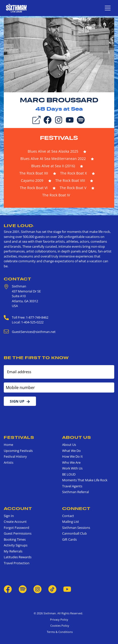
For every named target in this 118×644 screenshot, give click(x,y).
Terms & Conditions (59, 632)
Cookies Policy (59, 626)
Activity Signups (16, 545)
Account (18, 508)
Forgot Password (16, 528)
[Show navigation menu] (108, 8)
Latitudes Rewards (18, 557)
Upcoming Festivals (18, 451)
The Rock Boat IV (56, 195)
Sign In (9, 516)
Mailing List (71, 522)
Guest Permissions (18, 533)
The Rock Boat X (73, 173)
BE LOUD (69, 474)
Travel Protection (17, 563)
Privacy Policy (59, 619)
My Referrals (13, 551)
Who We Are (71, 462)
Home (8, 445)
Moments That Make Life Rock (85, 480)
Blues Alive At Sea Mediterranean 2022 (53, 159)
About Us (77, 437)
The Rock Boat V (73, 188)
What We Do (71, 451)
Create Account (15, 522)
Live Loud (19, 226)
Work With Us (72, 468)
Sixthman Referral (75, 492)
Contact (18, 279)
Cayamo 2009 (32, 180)
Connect (76, 508)
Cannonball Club (74, 533)
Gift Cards (69, 539)
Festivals (59, 138)
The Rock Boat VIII (70, 180)
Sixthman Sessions (76, 528)
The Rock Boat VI (34, 188)
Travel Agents (72, 486)
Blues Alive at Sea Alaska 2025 (53, 151)
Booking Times (15, 539)
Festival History (15, 456)
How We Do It (72, 456)
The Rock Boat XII (34, 173)
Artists (9, 462)
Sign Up (20, 401)
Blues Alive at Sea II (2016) (53, 166)
